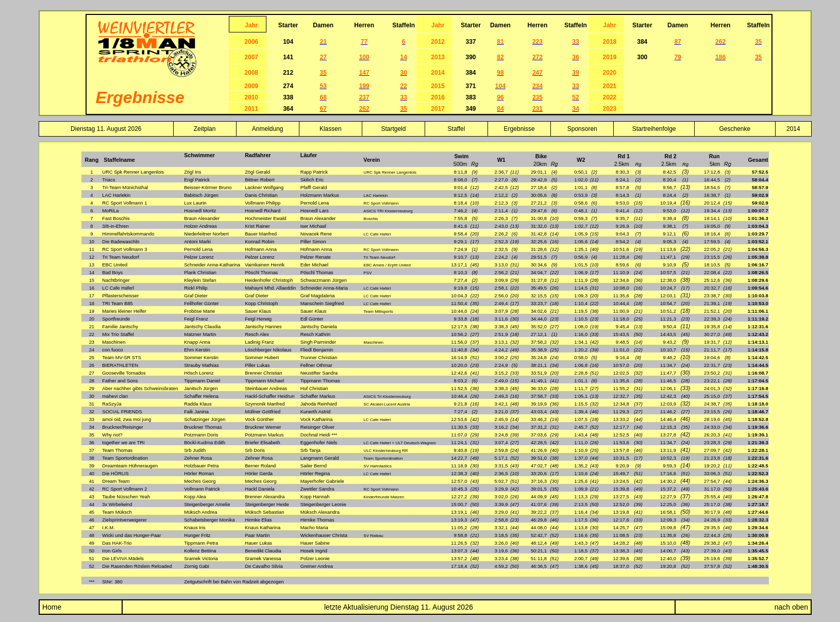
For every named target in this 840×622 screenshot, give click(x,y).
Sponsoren (582, 129)
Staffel (457, 129)
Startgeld (393, 129)
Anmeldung (268, 129)
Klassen (331, 129)
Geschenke (735, 129)
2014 (793, 129)
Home (51, 607)
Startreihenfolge (654, 129)
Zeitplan (205, 129)
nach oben (791, 607)
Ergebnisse (519, 129)
